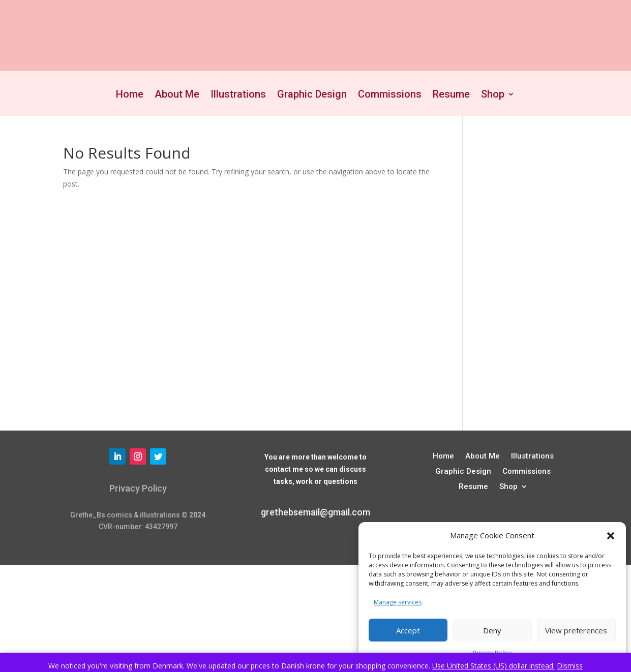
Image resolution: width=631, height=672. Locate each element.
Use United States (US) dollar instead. (493, 666)
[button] (611, 536)
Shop (493, 95)
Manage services (398, 602)
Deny (492, 630)
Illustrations (238, 95)
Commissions (390, 95)
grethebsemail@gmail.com (315, 512)
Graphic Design (312, 95)
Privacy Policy (138, 488)
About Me (177, 95)
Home (130, 95)
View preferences (576, 630)
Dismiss (570, 666)
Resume (451, 95)
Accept (408, 630)
